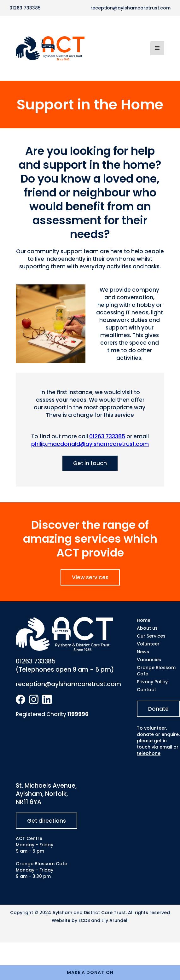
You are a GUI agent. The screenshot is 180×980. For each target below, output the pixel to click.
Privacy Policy (152, 682)
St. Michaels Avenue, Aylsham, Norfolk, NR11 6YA (46, 794)
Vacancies (149, 660)
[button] (157, 48)
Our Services (151, 636)
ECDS (84, 920)
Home (144, 620)
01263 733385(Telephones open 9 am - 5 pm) (65, 666)
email (166, 747)
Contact (146, 690)
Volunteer (148, 644)
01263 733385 (25, 8)
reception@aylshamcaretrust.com (131, 8)
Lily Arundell (115, 920)
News (143, 652)
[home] (83, 48)
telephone (149, 753)
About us (147, 628)
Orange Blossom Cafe (156, 671)
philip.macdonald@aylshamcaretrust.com (90, 444)
